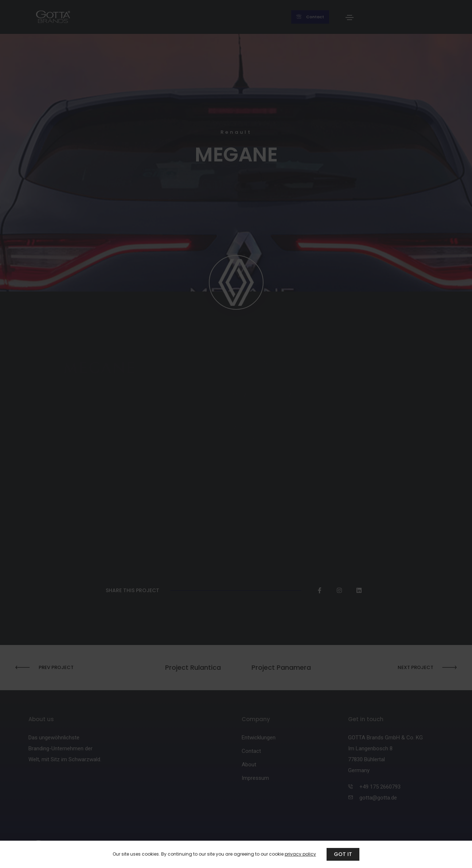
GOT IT (343, 854)
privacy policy (300, 854)
